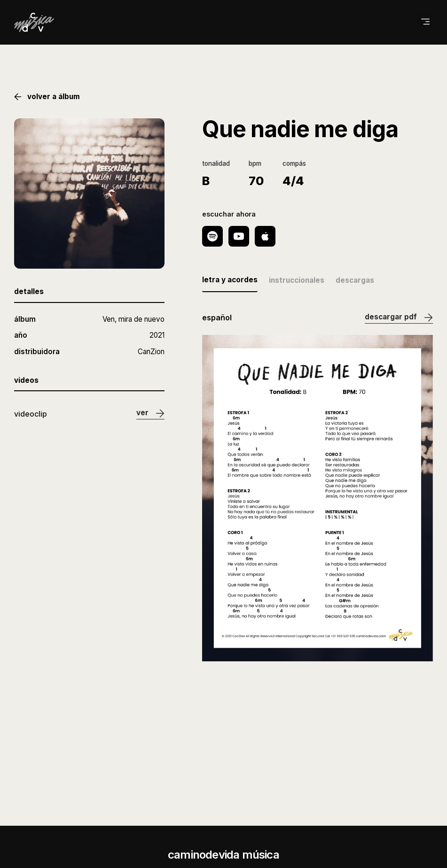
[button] (425, 22)
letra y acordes (230, 280)
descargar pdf (399, 318)
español (217, 318)
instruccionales (297, 280)
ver (150, 414)
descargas (355, 280)
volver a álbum (47, 97)
